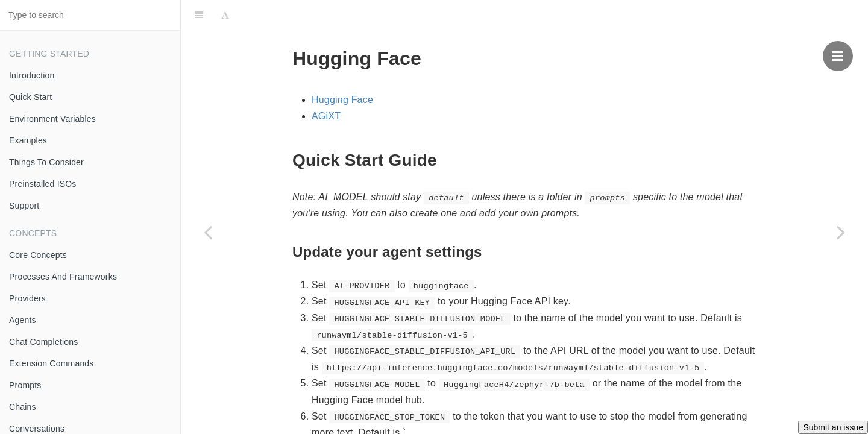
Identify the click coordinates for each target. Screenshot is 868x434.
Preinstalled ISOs (43, 184)
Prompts (25, 385)
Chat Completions (43, 342)
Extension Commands (52, 363)
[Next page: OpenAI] (841, 232)
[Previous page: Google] (208, 232)
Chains (23, 407)
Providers (27, 298)
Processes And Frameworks (63, 277)
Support (24, 206)
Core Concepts (38, 255)
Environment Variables (52, 119)
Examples (28, 140)
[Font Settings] (225, 15)
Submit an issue (833, 427)
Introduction (32, 75)
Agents (23, 320)
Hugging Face (342, 100)
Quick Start (30, 97)
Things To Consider (46, 162)
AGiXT (326, 116)
